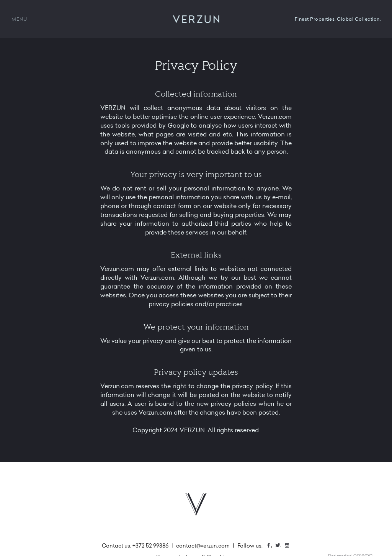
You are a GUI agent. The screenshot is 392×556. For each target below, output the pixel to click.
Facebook (271, 546)
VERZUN (196, 19)
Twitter (281, 546)
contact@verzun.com (203, 546)
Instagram (290, 546)
